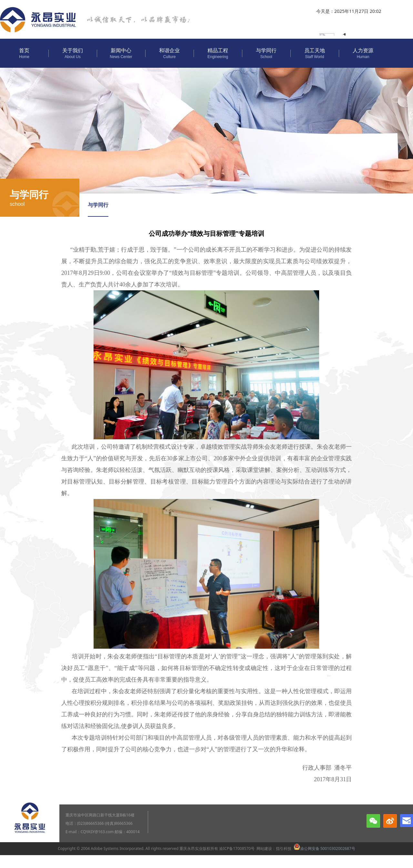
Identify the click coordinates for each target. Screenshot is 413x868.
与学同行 (98, 205)
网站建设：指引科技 (274, 848)
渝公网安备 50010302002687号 (324, 848)
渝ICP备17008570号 (237, 848)
